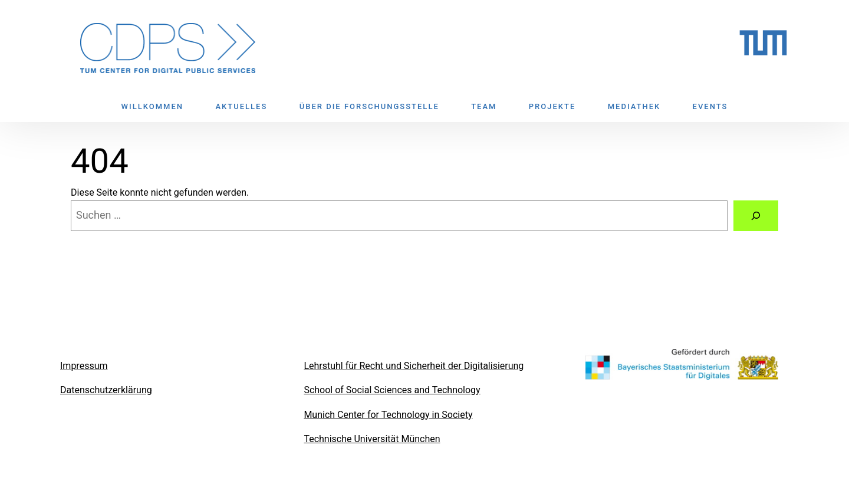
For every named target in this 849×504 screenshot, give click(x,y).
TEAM (484, 106)
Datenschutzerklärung (106, 390)
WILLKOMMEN (152, 106)
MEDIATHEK (634, 106)
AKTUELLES (241, 106)
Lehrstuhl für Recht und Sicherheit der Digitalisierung (414, 366)
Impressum (84, 366)
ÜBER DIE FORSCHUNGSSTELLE (369, 106)
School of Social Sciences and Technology (392, 390)
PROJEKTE (552, 106)
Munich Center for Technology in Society (388, 415)
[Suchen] (756, 216)
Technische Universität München (372, 439)
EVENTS (710, 106)
